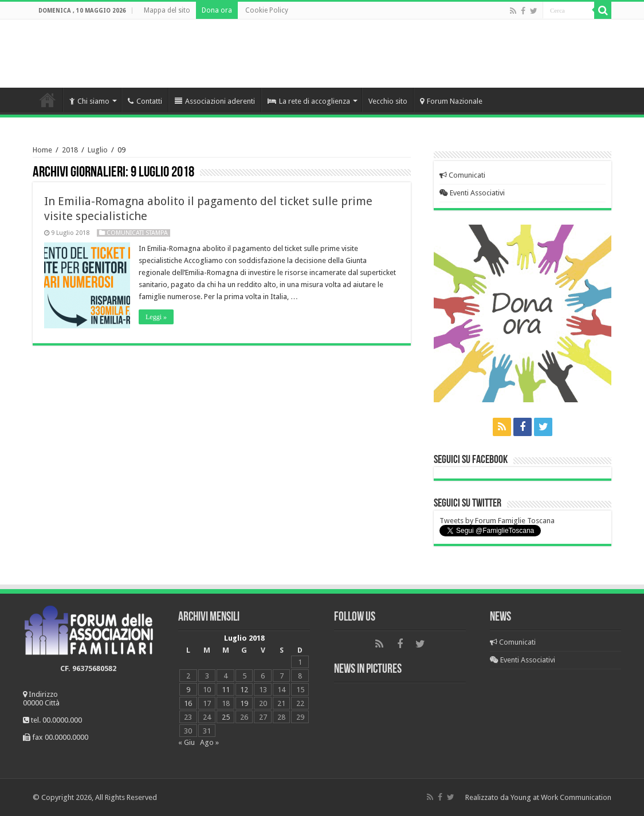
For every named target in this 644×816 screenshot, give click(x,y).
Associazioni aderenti (215, 101)
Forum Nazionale (451, 101)
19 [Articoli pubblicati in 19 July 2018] (244, 703)
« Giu (186, 742)
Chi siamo (89, 101)
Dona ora (217, 10)
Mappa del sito (167, 10)
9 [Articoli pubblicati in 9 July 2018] (188, 690)
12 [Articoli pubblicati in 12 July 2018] (244, 690)
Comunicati (462, 175)
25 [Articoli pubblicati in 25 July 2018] (226, 717)
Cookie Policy (267, 10)
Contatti (145, 101)
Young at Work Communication (561, 797)
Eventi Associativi (472, 193)
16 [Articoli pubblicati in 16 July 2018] (188, 703)
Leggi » (156, 317)
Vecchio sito (388, 101)
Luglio (98, 150)
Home (48, 100)
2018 (70, 150)
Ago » (209, 742)
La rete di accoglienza (309, 101)
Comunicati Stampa (137, 233)
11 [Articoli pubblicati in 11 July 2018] (226, 690)
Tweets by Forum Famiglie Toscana (497, 521)
